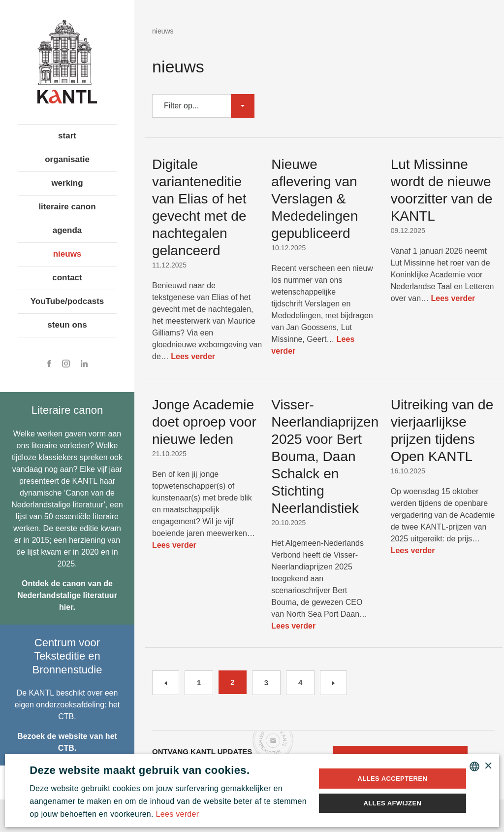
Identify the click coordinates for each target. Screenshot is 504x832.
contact (67, 278)
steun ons (67, 325)
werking (67, 183)
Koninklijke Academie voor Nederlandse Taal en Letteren (67, 62)
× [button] (488, 766)
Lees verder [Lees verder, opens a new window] (178, 814)
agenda (67, 230)
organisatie (67, 159)
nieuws (67, 254)
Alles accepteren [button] (393, 779)
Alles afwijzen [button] (392, 803)
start (67, 136)
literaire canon (67, 207)
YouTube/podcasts (67, 301)
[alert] (252, 791)
